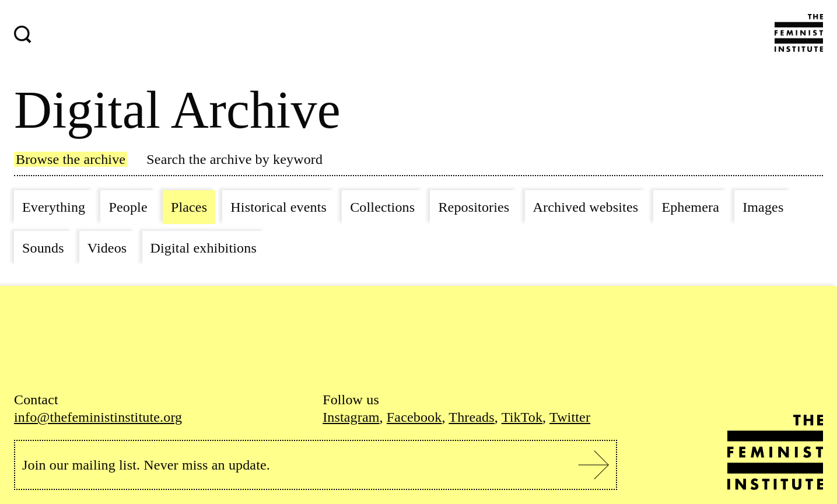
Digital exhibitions (204, 248)
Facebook (414, 417)
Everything (54, 207)
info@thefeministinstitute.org (98, 417)
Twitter (570, 417)
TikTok (522, 417)
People (128, 207)
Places (189, 207)
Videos (107, 248)
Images (763, 207)
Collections (382, 207)
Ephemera (690, 207)
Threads (471, 417)
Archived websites (586, 207)
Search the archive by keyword (234, 159)
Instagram (351, 417)
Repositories (474, 207)
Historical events (279, 207)
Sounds (43, 248)
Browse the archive (71, 159)
